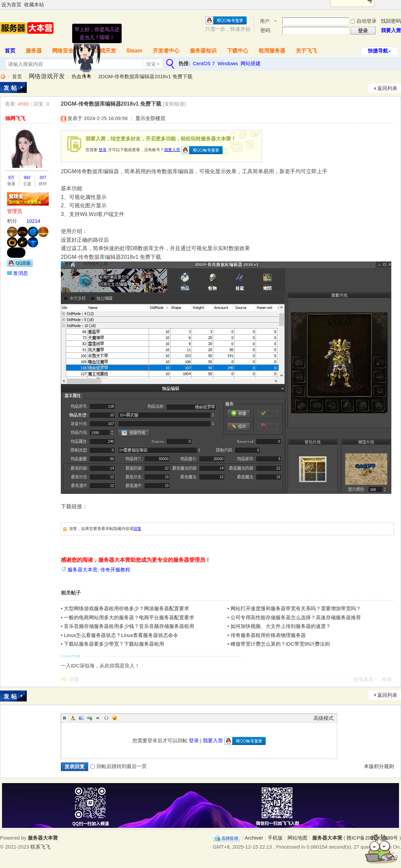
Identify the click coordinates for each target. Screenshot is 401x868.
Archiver (254, 838)
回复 (137, 529)
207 (43, 178)
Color (73, 718)
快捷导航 (378, 51)
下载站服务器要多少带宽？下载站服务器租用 (114, 644)
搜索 (151, 64)
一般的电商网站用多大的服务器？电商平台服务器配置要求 (129, 617)
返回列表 (387, 88)
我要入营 (391, 30)
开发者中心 (166, 51)
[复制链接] (174, 104)
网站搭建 (251, 63)
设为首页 (11, 5)
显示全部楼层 (150, 118)
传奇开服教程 (115, 570)
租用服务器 (272, 51)
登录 (103, 150)
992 (27, 178)
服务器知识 (203, 51)
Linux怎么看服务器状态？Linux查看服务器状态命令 (121, 635)
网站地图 (297, 838)
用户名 (265, 22)
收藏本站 (34, 5)
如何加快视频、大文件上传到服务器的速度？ (281, 626)
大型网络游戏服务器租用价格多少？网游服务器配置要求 (126, 608)
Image (81, 718)
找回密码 (391, 21)
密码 (265, 30)
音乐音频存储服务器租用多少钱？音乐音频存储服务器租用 (129, 626)
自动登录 (364, 21)
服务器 (34, 51)
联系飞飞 (40, 847)
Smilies (115, 718)
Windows (228, 63)
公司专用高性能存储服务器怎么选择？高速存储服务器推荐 (296, 617)
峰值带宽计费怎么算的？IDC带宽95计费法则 (280, 644)
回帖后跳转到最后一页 (119, 766)
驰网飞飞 (15, 118)
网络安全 (63, 51)
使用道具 (363, 679)
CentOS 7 (204, 63)
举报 (387, 679)
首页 (17, 76)
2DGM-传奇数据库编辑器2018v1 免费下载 (145, 76)
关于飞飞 (306, 51)
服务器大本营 (3, 76)
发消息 (21, 273)
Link (90, 718)
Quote (98, 718)
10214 (33, 221)
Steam (134, 51)
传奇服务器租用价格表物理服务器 (268, 635)
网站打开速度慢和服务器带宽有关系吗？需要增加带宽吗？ (296, 608)
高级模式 (323, 718)
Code (106, 718)
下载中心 (238, 51)
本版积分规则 (379, 766)
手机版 (275, 838)
